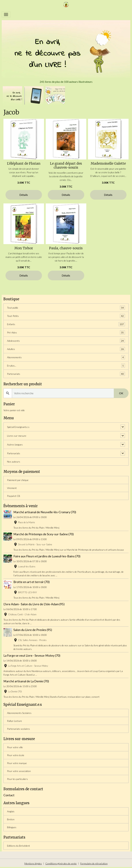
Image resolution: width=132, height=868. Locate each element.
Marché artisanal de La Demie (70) (26, 681)
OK (121, 393)
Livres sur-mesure (17, 436)
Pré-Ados (66, 332)
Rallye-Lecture (15, 721)
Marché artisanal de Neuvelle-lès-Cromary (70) (45, 512)
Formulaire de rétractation (94, 863)
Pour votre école (16, 755)
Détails (24, 195)
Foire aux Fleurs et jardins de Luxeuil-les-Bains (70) (47, 556)
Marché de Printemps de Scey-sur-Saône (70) (44, 534)
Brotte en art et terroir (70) (32, 582)
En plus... (66, 366)
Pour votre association (19, 771)
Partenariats (66, 374)
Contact (9, 795)
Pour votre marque (17, 763)
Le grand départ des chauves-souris (66, 165)
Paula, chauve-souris (66, 248)
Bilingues (12, 827)
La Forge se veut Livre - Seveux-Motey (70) (32, 656)
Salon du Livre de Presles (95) (33, 630)
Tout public (66, 308)
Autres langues (15, 445)
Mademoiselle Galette (108, 163)
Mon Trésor (24, 248)
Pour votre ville (15, 747)
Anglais (11, 811)
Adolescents (66, 341)
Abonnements (66, 357)
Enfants (66, 324)
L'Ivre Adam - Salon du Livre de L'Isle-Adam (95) (34, 604)
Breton (11, 819)
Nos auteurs (14, 462)
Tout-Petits (66, 316)
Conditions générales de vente (61, 863)
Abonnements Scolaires (19, 713)
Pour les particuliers (17, 779)
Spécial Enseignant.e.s (18, 427)
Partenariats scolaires (18, 729)
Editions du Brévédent (18, 846)
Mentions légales (33, 863)
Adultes (66, 349)
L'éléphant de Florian (24, 163)
